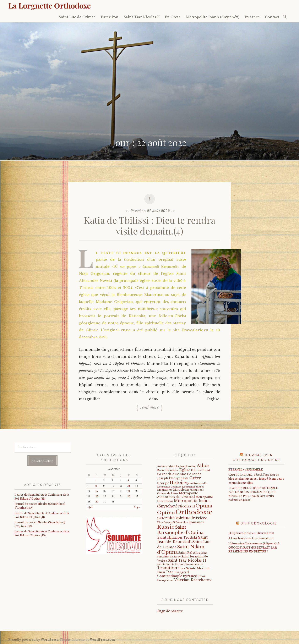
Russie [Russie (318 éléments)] (166, 527)
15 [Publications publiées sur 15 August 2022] (97, 491)
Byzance (252, 17)
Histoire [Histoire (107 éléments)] (178, 483)
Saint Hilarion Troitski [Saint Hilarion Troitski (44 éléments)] (177, 537)
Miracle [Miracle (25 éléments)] (179, 490)
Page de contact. (170, 611)
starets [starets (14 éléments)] (161, 564)
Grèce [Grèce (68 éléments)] (195, 478)
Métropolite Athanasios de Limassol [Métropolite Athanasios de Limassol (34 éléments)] (178, 495)
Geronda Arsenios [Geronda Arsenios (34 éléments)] (172, 474)
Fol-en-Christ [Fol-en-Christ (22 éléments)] (201, 470)
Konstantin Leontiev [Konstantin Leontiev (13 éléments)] (169, 487)
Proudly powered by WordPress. (34, 640)
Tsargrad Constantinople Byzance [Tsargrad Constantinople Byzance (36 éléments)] (177, 574)
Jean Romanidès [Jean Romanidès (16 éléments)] (197, 483)
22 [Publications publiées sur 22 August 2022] (97, 497)
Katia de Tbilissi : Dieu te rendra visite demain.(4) (150, 225)
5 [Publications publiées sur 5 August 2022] (128, 481)
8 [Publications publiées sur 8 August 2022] (96, 486)
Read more (149, 407)
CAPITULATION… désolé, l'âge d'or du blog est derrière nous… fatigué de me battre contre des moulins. (256, 479)
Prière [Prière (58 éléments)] (201, 518)
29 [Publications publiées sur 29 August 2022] (97, 502)
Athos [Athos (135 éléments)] (203, 466)
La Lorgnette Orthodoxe (50, 5)
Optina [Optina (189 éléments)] (204, 506)
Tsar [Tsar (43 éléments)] (169, 572)
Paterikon (110, 17)
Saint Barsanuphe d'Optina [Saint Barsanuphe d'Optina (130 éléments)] (180, 530)
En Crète (173, 17)
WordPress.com (102, 640)
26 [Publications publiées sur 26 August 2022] (129, 497)
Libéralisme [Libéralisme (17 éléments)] (165, 490)
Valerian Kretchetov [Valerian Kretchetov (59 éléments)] (193, 580)
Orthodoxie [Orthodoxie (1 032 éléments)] (194, 512)
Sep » (137, 507)
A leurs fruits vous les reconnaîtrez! (251, 538)
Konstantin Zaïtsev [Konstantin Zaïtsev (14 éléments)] (193, 487)
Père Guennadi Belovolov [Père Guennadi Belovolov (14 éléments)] (173, 522)
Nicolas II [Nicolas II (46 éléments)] (187, 506)
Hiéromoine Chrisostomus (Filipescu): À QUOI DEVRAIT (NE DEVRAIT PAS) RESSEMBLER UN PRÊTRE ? (254, 547)
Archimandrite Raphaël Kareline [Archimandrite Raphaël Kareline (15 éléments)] (177, 466)
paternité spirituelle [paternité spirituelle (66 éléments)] (176, 518)
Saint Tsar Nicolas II (142, 17)
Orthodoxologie (259, 523)
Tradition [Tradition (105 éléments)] (167, 568)
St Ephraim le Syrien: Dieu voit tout (251, 533)
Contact (272, 17)
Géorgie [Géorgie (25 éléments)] (163, 483)
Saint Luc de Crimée (77, 17)
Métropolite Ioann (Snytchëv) (213, 17)
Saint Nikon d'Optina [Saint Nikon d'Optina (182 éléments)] (181, 549)
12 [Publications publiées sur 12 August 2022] (129, 486)
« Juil (90, 507)
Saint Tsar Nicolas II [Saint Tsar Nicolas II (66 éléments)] (187, 560)
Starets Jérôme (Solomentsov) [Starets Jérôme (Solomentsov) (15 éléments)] (184, 564)
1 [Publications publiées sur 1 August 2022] (96, 481)
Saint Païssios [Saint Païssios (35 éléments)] (189, 553)
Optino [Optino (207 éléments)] (166, 513)
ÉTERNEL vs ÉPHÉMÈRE (246, 470)
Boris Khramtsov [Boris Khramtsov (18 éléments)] (168, 470)
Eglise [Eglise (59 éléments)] (185, 470)
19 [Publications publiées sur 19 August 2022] (129, 491)
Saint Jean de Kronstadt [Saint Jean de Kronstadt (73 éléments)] (182, 540)
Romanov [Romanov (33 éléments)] (196, 522)
